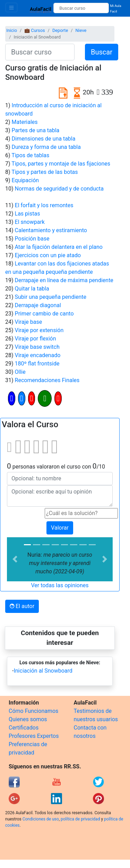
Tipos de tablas (30, 155)
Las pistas (28, 214)
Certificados (24, 728)
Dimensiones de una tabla (44, 139)
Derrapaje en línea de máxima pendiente (64, 280)
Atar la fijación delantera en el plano (59, 247)
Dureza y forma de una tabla (46, 147)
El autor (22, 606)
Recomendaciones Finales (47, 380)
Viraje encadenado (38, 355)
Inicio (12, 30)
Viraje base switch (37, 347)
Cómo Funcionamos (33, 711)
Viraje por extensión (39, 330)
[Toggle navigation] (11, 7)
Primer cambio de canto (44, 314)
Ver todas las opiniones (60, 585)
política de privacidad (80, 819)
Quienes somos (28, 719)
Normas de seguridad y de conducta (59, 189)
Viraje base (29, 322)
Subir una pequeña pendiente (51, 297)
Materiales (25, 122)
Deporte (60, 30)
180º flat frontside (37, 364)
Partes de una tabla (36, 130)
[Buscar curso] (81, 8)
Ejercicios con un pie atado (48, 255)
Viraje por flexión (36, 339)
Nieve (81, 30)
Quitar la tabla (32, 289)
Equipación (25, 180)
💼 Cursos (34, 30)
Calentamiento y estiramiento (51, 230)
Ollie (20, 372)
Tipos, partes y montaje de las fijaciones (61, 164)
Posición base (32, 239)
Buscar (102, 52)
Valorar (60, 528)
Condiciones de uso (41, 819)
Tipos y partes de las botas (45, 172)
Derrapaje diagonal (38, 305)
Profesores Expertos (34, 736)
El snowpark (30, 222)
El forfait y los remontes (44, 205)
